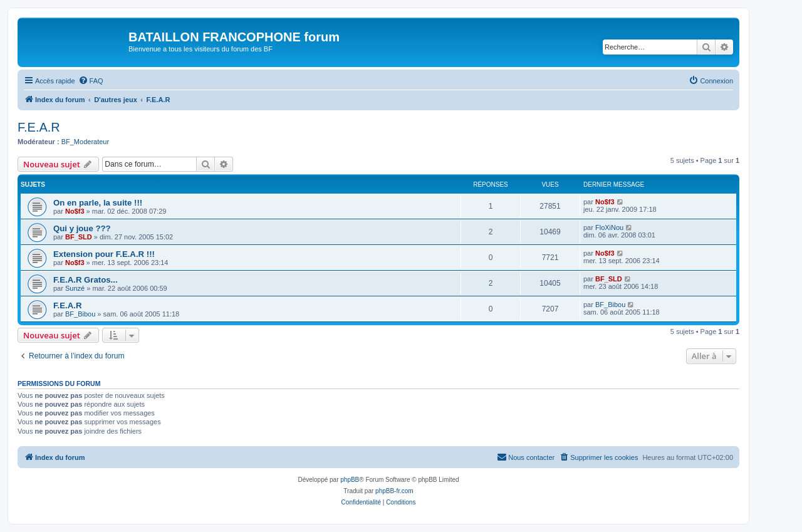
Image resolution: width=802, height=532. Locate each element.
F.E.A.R (39, 127)
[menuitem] (91, 81)
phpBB (350, 480)
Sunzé (75, 288)
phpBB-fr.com (394, 491)
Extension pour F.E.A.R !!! (104, 254)
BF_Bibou (80, 314)
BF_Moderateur (85, 142)
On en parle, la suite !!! (98, 203)
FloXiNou (609, 227)
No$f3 (75, 211)
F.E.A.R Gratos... (86, 280)
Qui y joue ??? (82, 228)
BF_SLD (79, 237)
